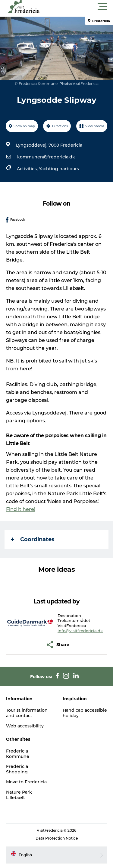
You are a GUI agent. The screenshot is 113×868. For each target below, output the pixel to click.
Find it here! (21, 509)
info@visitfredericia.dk (80, 631)
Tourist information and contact (27, 713)
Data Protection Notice (57, 838)
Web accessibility (25, 726)
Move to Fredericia (26, 782)
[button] (84, 7)
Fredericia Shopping (17, 769)
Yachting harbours (59, 169)
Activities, (28, 169)
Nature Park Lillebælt (19, 795)
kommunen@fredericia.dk (46, 157)
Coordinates (33, 539)
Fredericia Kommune (18, 754)
